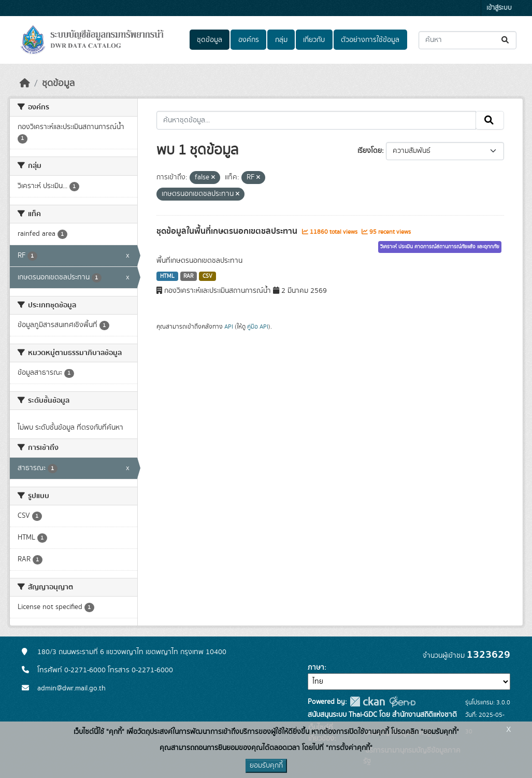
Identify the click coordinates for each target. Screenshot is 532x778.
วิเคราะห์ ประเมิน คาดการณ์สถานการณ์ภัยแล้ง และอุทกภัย (440, 247)
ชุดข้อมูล (210, 40)
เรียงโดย (370, 151)
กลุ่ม (281, 40)
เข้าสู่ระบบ (499, 8)
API (229, 327)
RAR (188, 276)
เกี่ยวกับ (314, 40)
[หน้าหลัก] (25, 83)
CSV (207, 276)
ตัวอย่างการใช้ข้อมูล (370, 40)
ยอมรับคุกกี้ (266, 766)
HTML (167, 276)
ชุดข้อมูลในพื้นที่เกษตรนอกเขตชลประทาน (228, 231)
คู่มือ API (258, 327)
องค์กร (249, 40)
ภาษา (316, 668)
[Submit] (506, 40)
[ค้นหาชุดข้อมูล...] (468, 40)
